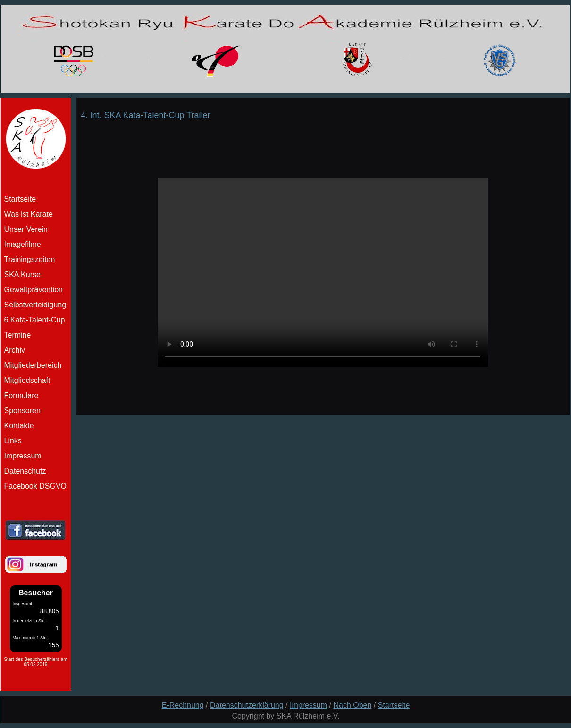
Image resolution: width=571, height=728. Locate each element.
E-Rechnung (183, 705)
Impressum (23, 456)
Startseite (394, 705)
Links (13, 441)
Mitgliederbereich (33, 365)
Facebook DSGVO (36, 486)
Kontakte (19, 426)
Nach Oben (352, 705)
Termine (18, 335)
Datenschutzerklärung (247, 705)
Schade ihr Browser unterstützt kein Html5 (323, 272)
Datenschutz (25, 471)
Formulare (21, 395)
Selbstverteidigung (35, 305)
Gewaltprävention (34, 290)
